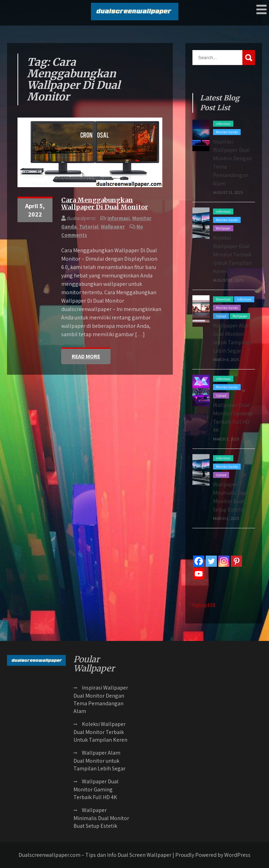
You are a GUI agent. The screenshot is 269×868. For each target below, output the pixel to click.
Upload (221, 316)
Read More (86, 356)
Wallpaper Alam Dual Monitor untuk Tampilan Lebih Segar (100, 761)
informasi (119, 218)
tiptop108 (204, 605)
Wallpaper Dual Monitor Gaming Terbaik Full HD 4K (96, 789)
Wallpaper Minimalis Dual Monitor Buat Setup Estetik (101, 818)
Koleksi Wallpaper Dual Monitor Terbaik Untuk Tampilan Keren (232, 255)
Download (223, 299)
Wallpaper (113, 227)
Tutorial (89, 227)
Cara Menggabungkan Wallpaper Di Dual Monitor (105, 203)
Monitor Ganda (227, 132)
